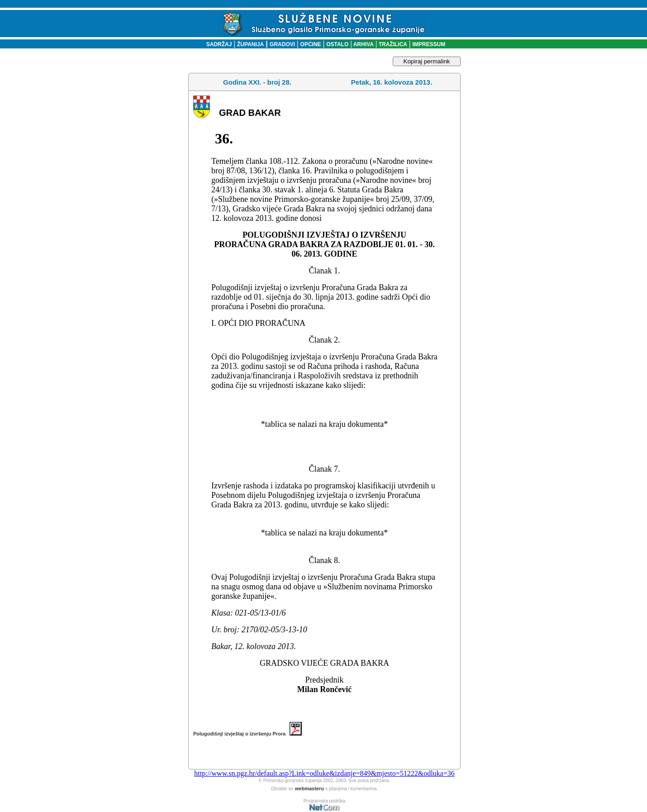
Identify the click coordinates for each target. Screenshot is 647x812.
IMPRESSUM (429, 44)
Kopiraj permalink (427, 61)
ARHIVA (363, 44)
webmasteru (309, 788)
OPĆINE (311, 44)
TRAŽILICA (392, 44)
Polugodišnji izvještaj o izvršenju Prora (247, 734)
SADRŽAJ (217, 44)
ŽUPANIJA (250, 44)
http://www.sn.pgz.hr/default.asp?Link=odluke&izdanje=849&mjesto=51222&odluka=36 (324, 773)
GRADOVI (282, 44)
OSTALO (337, 44)
